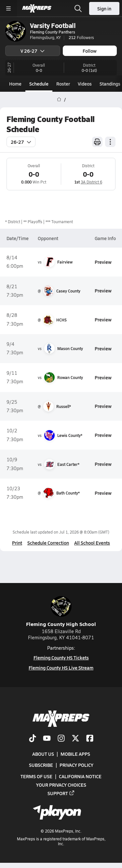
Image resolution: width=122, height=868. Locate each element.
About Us (43, 754)
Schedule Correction (48, 543)
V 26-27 (33, 51)
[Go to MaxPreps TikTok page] (33, 739)
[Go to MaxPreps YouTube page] (47, 739)
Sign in (104, 8)
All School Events (92, 543)
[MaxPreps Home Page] (59, 100)
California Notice (80, 776)
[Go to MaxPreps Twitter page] (75, 739)
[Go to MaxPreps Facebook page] (90, 739)
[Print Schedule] (97, 142)
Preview (103, 262)
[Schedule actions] (110, 142)
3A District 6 (91, 182)
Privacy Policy (76, 765)
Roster (63, 84)
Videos (85, 84)
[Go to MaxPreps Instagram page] (61, 739)
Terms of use (36, 776)
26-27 (21, 142)
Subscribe (41, 765)
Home (15, 84)
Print (17, 543)
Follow (90, 51)
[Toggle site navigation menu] (8, 8)
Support (61, 793)
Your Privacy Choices (61, 785)
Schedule (39, 84)
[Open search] (78, 8)
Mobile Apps (75, 754)
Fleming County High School (61, 612)
